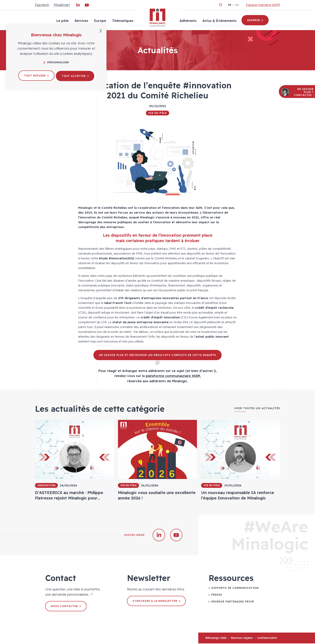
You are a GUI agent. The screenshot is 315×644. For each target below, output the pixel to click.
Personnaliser (56, 62)
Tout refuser (36, 75)
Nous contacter (66, 607)
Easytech (42, 5)
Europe (100, 21)
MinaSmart (62, 5)
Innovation (46, 485)
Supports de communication (235, 588)
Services (81, 21)
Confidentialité (267, 639)
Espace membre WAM (263, 5)
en (237, 5)
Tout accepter (76, 75)
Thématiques (122, 21)
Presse (217, 595)
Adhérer (255, 20)
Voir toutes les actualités (257, 408)
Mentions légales (242, 639)
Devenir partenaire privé (233, 602)
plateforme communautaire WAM (173, 376)
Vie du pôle (157, 113)
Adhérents (188, 21)
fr (230, 5)
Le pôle (62, 21)
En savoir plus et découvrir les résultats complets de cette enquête (158, 355)
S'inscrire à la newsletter (157, 602)
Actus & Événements (219, 21)
